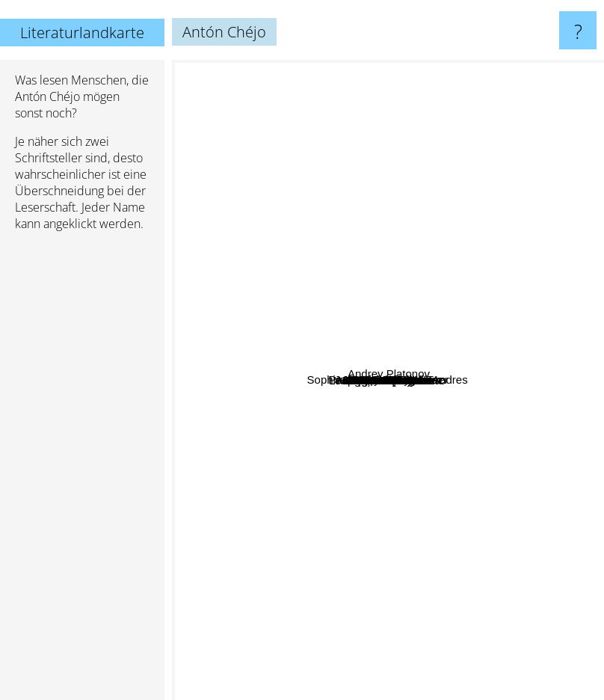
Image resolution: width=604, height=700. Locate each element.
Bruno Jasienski (353, 362)
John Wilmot (296, 172)
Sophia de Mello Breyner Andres (309, 349)
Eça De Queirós (462, 553)
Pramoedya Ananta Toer (355, 199)
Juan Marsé (509, 332)
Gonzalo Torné (414, 326)
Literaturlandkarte (82, 33)
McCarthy (505, 540)
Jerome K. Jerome (468, 178)
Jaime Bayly (267, 323)
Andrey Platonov (537, 378)
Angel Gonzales (324, 320)
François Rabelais (259, 415)
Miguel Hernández (391, 605)
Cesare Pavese (250, 243)
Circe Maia (323, 293)
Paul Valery (298, 620)
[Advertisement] (82, 472)
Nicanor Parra (396, 384)
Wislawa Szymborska (444, 467)
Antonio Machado (411, 424)
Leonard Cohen (505, 430)
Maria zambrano (288, 460)
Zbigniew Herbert (466, 392)
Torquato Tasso (439, 189)
